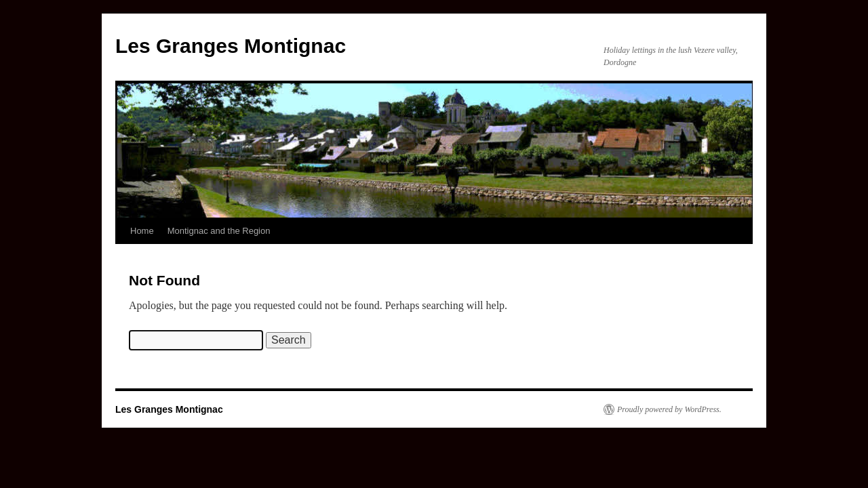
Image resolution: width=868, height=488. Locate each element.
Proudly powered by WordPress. (669, 409)
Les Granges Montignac (231, 46)
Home (142, 231)
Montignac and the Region (219, 231)
